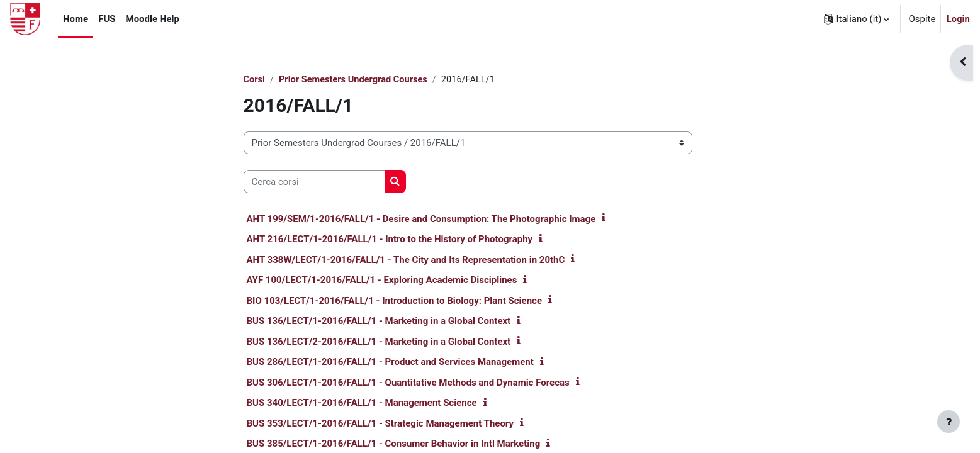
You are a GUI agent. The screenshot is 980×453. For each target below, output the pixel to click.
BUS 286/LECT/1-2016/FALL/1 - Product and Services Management (390, 362)
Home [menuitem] (76, 19)
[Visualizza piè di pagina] (949, 422)
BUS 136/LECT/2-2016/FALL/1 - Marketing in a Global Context (379, 342)
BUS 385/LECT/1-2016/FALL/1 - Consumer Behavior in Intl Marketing (394, 444)
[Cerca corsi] (314, 182)
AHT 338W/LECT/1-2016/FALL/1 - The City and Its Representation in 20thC (406, 260)
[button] (856, 19)
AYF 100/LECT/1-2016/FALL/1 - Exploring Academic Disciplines (382, 281)
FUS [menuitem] (107, 19)
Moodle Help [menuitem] (153, 19)
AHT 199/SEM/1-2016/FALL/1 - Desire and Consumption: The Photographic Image (421, 220)
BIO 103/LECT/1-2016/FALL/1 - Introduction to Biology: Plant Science (395, 301)
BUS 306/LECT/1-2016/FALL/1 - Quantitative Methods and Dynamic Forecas (408, 383)
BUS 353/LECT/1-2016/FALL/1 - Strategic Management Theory (380, 424)
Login (958, 19)
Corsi (255, 80)
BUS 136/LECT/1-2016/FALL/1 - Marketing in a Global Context (379, 322)
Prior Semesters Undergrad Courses (356, 80)
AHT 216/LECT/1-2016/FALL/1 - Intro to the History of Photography (390, 240)
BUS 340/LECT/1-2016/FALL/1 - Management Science (362, 403)
